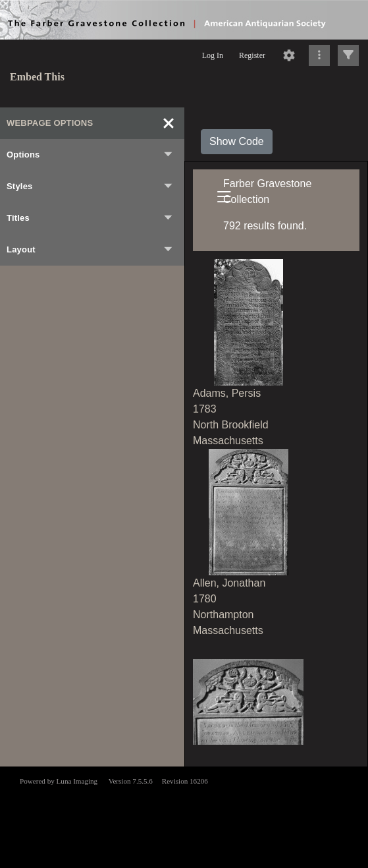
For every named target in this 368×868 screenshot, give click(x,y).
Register (252, 55)
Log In (213, 55)
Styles (90, 187)
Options (90, 155)
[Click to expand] (348, 55)
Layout (90, 250)
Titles (90, 218)
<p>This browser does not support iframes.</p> (184, 816)
